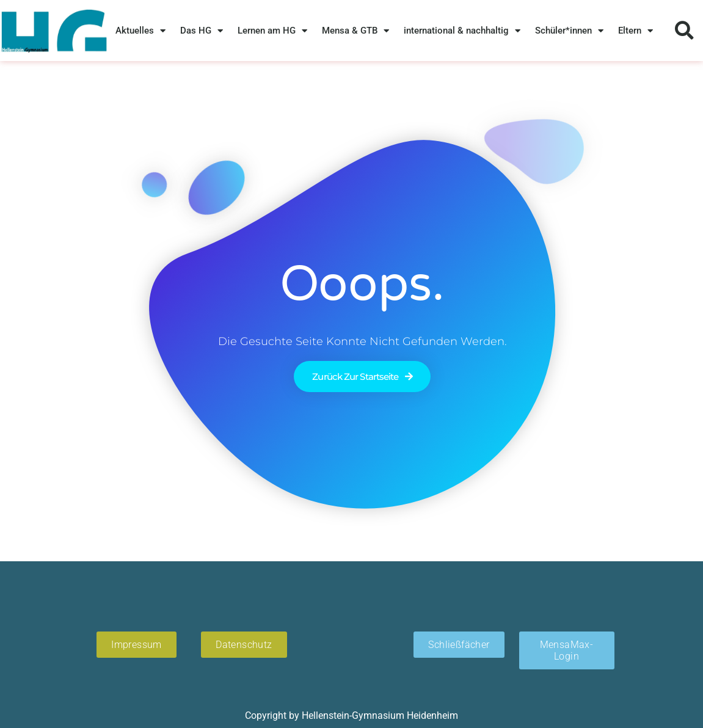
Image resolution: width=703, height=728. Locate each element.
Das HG (202, 31)
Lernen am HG (272, 31)
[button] (684, 31)
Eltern (636, 31)
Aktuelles (140, 31)
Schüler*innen (569, 31)
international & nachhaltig (462, 31)
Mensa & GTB (355, 31)
